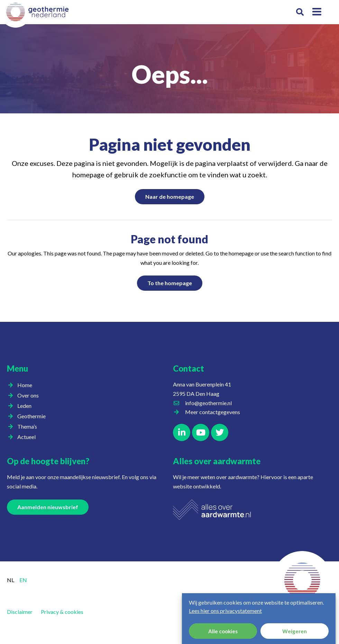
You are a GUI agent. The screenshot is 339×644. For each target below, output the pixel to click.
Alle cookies (223, 631)
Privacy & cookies (62, 612)
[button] (300, 12)
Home (25, 385)
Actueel (28, 437)
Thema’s (29, 427)
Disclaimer (20, 612)
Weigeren (295, 631)
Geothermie (33, 416)
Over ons (30, 395)
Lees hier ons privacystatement (225, 611)
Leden (26, 406)
